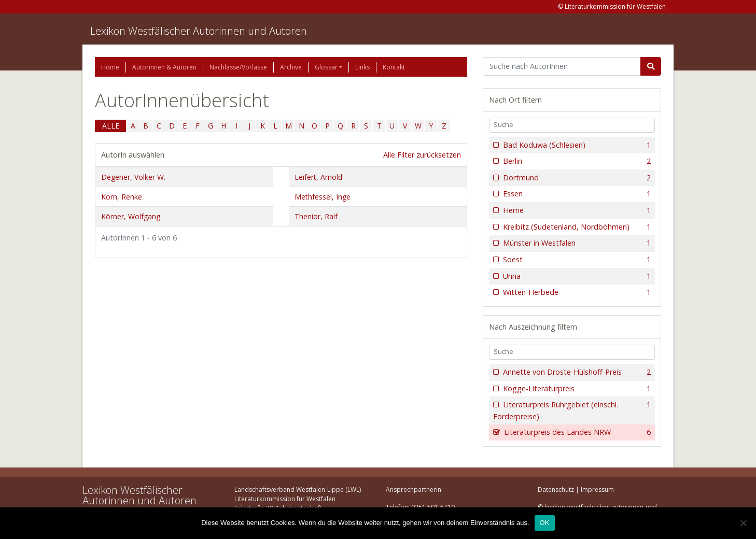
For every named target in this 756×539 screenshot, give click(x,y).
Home (110, 67)
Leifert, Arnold (318, 177)
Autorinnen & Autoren (164, 67)
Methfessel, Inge (323, 197)
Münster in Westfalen (576, 243)
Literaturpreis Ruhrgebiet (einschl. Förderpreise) (572, 410)
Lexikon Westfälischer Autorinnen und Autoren (199, 31)
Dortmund (576, 178)
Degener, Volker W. (133, 177)
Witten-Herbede (576, 292)
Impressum (597, 490)
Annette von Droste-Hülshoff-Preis (576, 372)
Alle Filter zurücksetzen (422, 155)
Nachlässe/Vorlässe (238, 67)
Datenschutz (556, 490)
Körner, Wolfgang (131, 216)
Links (362, 67)
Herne (576, 210)
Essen (576, 194)
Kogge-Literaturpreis (576, 389)
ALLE (111, 126)
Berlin (576, 161)
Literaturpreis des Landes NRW (576, 432)
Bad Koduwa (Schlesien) (576, 145)
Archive (291, 67)
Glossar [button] (326, 67)
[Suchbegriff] (562, 66)
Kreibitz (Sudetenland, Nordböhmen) (576, 227)
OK (545, 523)
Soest (576, 260)
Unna (576, 276)
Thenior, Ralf (316, 216)
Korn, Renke (122, 197)
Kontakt (394, 67)
